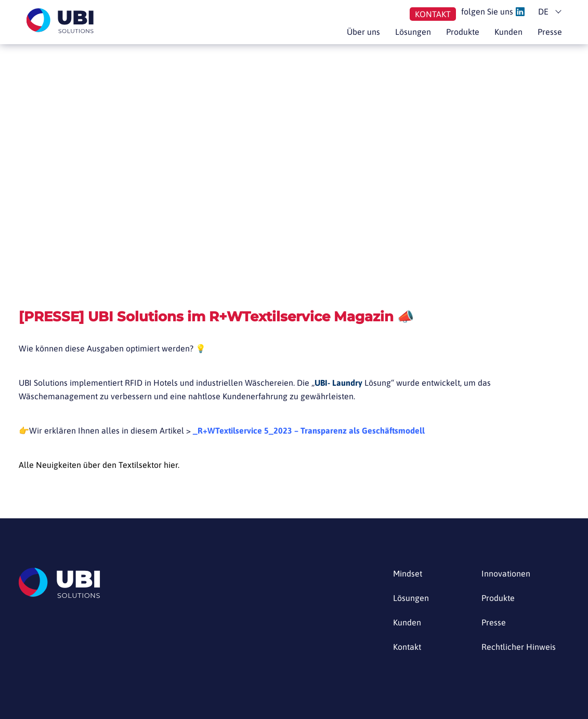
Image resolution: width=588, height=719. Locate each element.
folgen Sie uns (493, 12)
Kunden (508, 32)
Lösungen (413, 32)
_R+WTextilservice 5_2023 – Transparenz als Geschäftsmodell (309, 430)
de (543, 11)
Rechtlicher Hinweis (519, 647)
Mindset (408, 574)
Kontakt (433, 14)
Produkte (463, 32)
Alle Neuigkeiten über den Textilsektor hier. (99, 465)
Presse (550, 32)
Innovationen (506, 574)
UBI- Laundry (338, 383)
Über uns (363, 32)
